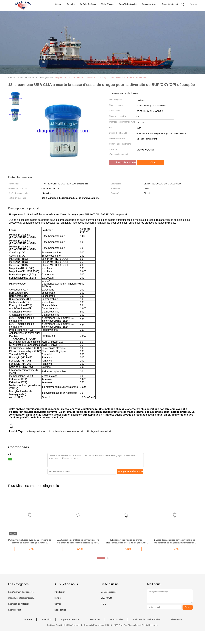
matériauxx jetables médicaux (22, 598)
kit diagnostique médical (99, 431)
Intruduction (60, 592)
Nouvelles (95, 619)
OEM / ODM (106, 598)
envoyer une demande (130, 471)
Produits (71, 4)
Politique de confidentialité (147, 619)
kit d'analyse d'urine (35, 431)
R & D (104, 604)
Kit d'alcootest (15, 610)
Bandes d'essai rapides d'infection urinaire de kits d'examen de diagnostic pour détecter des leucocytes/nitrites (175, 541)
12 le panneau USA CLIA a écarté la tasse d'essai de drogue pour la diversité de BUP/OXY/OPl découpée (101, 78)
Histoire (58, 598)
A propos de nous (70, 619)
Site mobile (176, 619)
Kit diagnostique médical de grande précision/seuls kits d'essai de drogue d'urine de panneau (126, 541)
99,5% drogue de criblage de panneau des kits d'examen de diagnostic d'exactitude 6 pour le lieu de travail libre (78, 541)
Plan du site (116, 619)
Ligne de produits (109, 592)
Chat (151, 163)
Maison (58, 4)
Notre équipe (60, 610)
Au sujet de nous (88, 4)
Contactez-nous (149, 4)
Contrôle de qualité (128, 4)
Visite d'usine (107, 4)
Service (58, 604)
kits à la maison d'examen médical (66, 431)
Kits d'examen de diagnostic (21, 592)
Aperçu (28, 619)
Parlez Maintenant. (170, 4)
